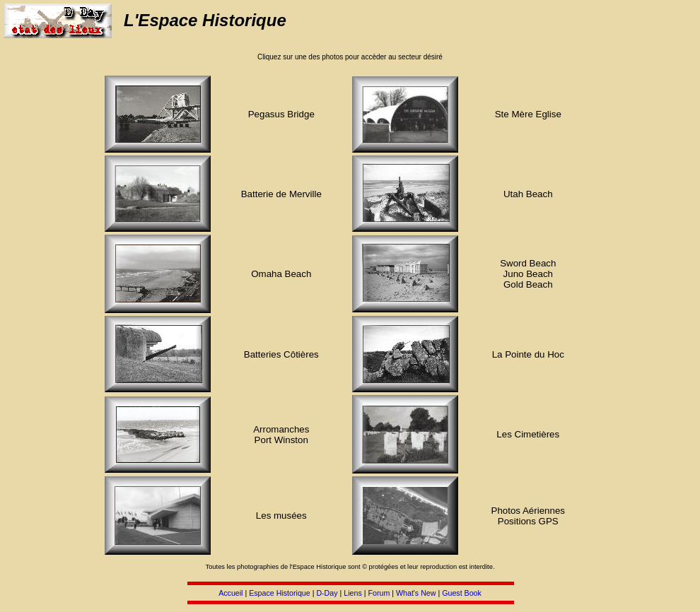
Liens (352, 593)
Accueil (231, 593)
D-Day (327, 593)
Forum (379, 593)
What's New (416, 593)
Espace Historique (279, 593)
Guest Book (462, 593)
